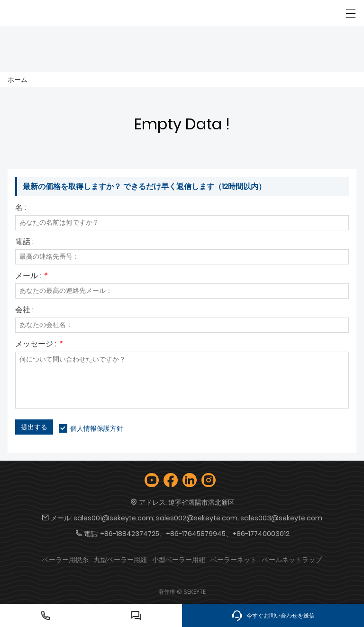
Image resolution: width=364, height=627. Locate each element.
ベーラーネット (234, 560)
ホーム (18, 80)
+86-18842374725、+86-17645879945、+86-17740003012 (195, 534)
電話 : (24, 242)
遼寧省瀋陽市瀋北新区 (201, 502)
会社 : (24, 311)
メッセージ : (39, 345)
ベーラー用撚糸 (65, 560)
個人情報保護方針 (97, 428)
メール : (31, 277)
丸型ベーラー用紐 (120, 560)
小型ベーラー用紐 (179, 560)
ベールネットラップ (292, 560)
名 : (21, 208)
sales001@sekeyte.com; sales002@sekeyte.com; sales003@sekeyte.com (198, 518)
